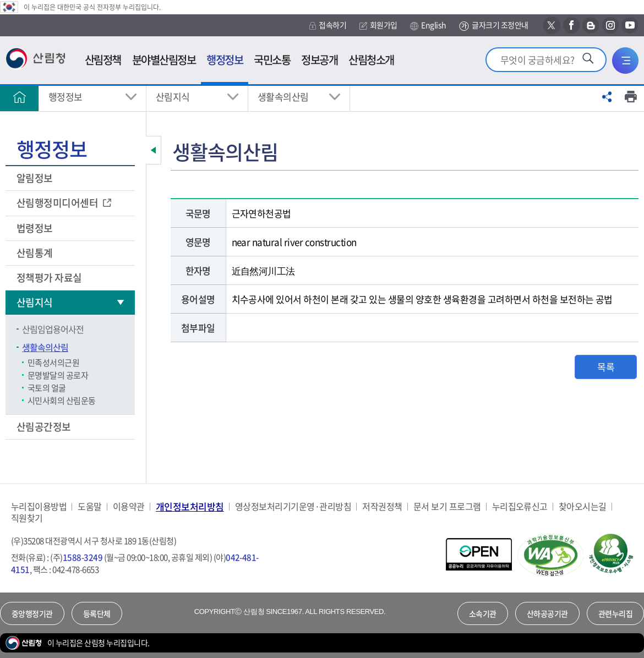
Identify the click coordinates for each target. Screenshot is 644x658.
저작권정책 (382, 506)
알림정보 (36, 178)
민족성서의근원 (53, 363)
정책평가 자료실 (49, 278)
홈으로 (19, 97)
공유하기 (607, 97)
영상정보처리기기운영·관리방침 (293, 506)
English (428, 25)
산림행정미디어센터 (58, 203)
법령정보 (36, 228)
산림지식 (173, 97)
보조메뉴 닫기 (154, 150)
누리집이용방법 (39, 506)
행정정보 (66, 97)
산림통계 (36, 253)
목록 (606, 367)
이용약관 (129, 506)
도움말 (89, 506)
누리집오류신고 (520, 506)
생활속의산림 (283, 97)
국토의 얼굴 (47, 388)
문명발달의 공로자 (58, 375)
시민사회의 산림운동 (62, 401)
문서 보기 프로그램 (447, 506)
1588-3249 (83, 557)
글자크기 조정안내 (493, 26)
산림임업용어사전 (53, 329)
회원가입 (378, 25)
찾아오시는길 (583, 506)
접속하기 (328, 25)
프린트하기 (631, 97)
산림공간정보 (45, 427)
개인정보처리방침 (190, 506)
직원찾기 (27, 518)
